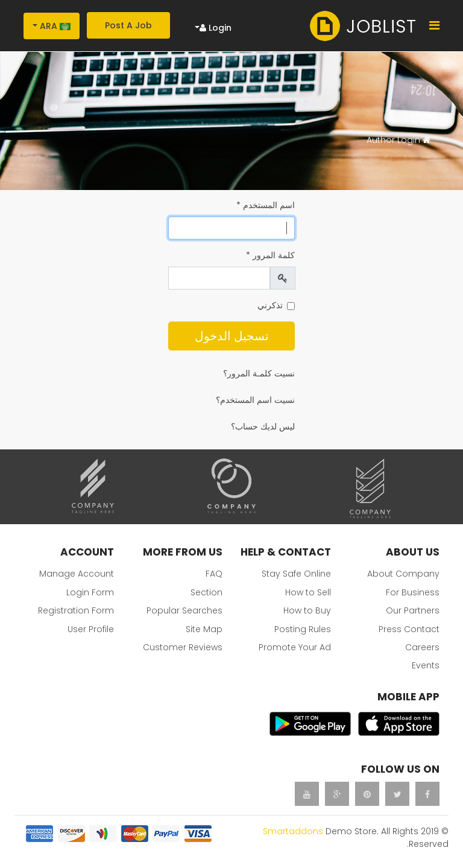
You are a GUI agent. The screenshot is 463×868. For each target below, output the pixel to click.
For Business (413, 592)
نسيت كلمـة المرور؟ (259, 373)
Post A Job (128, 25)
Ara (55, 26)
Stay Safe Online (296, 574)
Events (426, 665)
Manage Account (77, 574)
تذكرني (270, 305)
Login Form (90, 592)
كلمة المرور (270, 255)
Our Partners (413, 610)
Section (206, 592)
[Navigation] (434, 26)
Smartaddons (293, 831)
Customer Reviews (183, 647)
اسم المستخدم (266, 205)
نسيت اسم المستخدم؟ (255, 400)
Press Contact (409, 629)
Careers (422, 647)
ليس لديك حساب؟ (263, 426)
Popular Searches (184, 610)
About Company (403, 574)
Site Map (204, 629)
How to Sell (308, 592)
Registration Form (76, 610)
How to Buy (307, 610)
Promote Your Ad (295, 647)
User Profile (91, 629)
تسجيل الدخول (232, 336)
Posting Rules (303, 629)
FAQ (214, 574)
